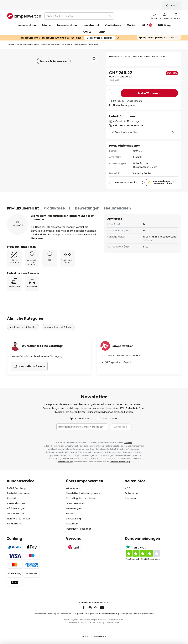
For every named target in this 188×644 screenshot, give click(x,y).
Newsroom (72, 524)
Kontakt (12, 498)
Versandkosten (16, 503)
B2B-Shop (164, 19)
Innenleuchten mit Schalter (58, 321)
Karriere (71, 514)
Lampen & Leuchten (16, 38)
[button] (94, 52)
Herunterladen (118, 202)
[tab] (23, 202)
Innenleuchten (33, 38)
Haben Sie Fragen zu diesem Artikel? (163, 176)
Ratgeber (86, 529)
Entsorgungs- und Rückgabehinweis (137, 614)
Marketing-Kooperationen (81, 498)
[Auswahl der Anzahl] (114, 87)
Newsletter (72, 493)
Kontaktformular (65, 462)
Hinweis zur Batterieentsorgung (105, 614)
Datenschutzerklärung (120, 462)
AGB (127, 488)
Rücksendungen (16, 508)
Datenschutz (132, 493)
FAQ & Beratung (16, 488)
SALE (147, 19)
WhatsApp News (90, 493)
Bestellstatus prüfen (19, 493)
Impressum (132, 498)
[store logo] (24, 9)
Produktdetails (57, 202)
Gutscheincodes (75, 503)
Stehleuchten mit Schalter (23, 321)
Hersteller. (128, 443)
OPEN (100, 31)
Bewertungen (87, 202)
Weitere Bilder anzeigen (54, 54)
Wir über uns (73, 488)
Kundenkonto (15, 524)
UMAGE (137, 144)
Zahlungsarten (15, 514)
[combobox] (79, 9)
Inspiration (72, 529)
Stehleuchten (47, 38)
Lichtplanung (73, 519)
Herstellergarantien (18, 519)
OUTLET (88, 25)
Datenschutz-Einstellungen (47, 614)
